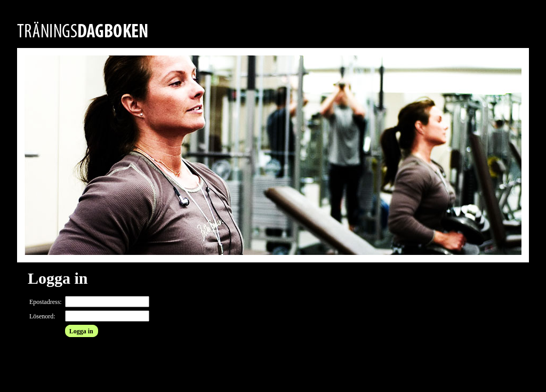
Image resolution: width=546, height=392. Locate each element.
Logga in (81, 331)
